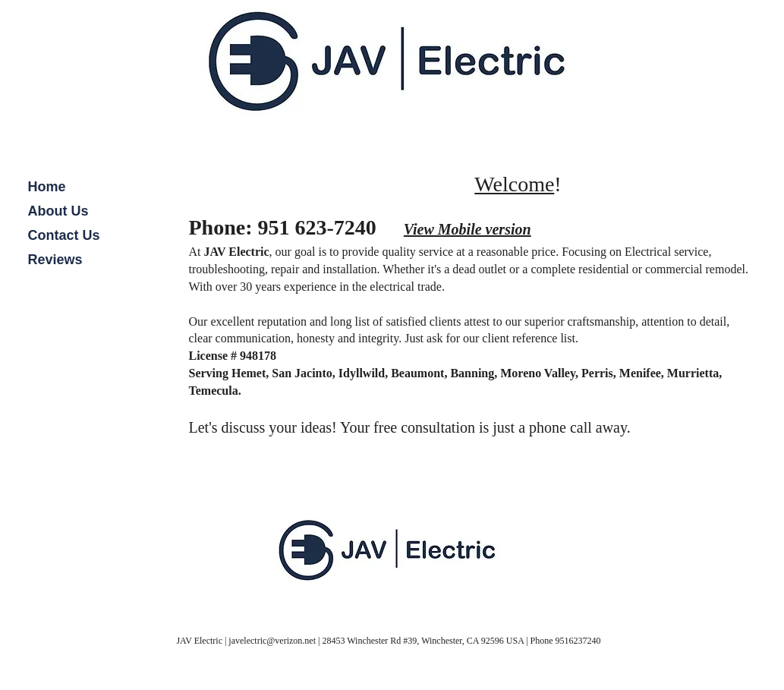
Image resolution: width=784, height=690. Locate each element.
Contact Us (64, 235)
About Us (58, 211)
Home (47, 187)
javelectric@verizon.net (272, 641)
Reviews (55, 260)
